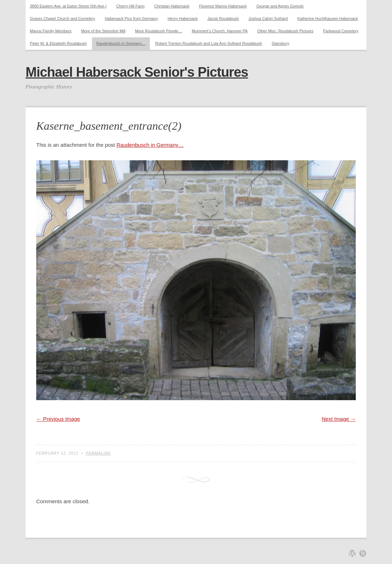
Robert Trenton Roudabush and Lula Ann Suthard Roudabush (209, 43)
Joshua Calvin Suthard (268, 18)
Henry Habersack (183, 18)
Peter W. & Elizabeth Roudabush (58, 43)
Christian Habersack (172, 6)
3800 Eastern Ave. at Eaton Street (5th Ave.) (68, 6)
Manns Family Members (51, 31)
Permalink (99, 453)
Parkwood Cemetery (341, 31)
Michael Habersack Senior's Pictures (137, 72)
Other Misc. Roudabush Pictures (285, 31)
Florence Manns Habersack (223, 6)
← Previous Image (58, 419)
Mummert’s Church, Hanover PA (220, 31)
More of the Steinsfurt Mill (103, 31)
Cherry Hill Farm (130, 6)
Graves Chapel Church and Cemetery (62, 18)
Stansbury (281, 43)
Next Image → (339, 419)
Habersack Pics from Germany (131, 18)
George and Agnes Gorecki (280, 6)
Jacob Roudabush (223, 18)
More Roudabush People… (159, 31)
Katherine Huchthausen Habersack (328, 18)
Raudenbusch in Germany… (121, 43)
